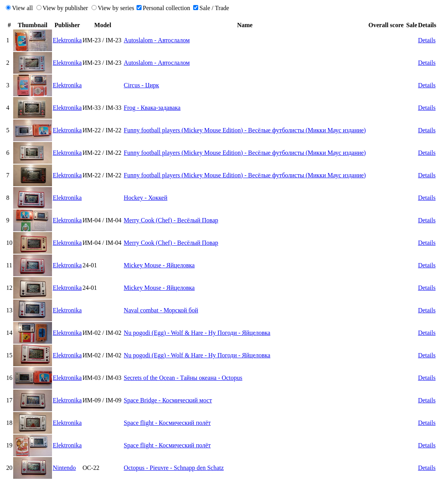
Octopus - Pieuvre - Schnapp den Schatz (174, 468)
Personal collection (166, 8)
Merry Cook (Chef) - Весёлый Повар (171, 220)
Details (427, 40)
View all (22, 8)
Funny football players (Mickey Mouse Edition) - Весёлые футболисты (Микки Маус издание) (245, 130)
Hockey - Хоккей (145, 198)
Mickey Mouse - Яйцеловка (159, 265)
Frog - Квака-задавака (152, 108)
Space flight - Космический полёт (167, 423)
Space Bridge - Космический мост (168, 400)
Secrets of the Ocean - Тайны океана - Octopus (183, 378)
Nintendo (64, 468)
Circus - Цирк (141, 85)
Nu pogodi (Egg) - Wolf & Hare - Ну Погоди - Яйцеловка (197, 333)
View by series (116, 8)
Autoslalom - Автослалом (157, 40)
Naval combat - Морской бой (161, 310)
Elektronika (67, 40)
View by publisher (65, 8)
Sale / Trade (214, 8)
